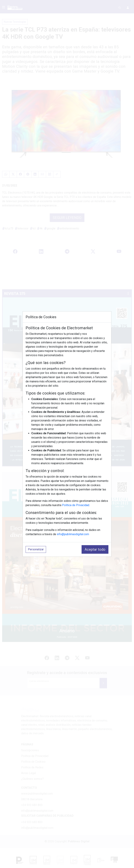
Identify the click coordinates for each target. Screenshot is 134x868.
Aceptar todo (95, 549)
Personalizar (36, 549)
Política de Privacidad (76, 505)
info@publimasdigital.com (73, 534)
